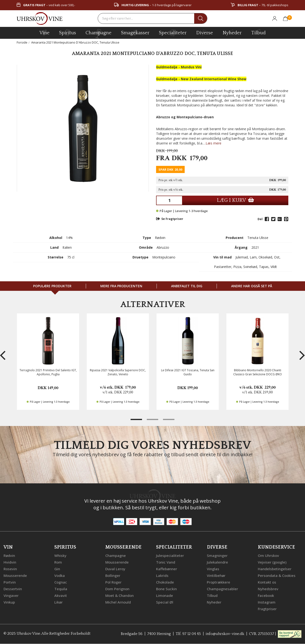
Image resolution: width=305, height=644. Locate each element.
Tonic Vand (166, 562)
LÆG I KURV (235, 200)
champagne (99, 34)
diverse (205, 32)
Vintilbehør (216, 575)
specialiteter (173, 33)
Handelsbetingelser (275, 569)
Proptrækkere (219, 582)
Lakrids (162, 575)
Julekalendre (217, 562)
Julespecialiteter (170, 555)
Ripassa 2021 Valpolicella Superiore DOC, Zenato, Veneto (118, 372)
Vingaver (11, 595)
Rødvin (9, 555)
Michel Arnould (118, 602)
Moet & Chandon (119, 595)
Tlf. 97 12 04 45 (188, 634)
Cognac (61, 582)
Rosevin (10, 569)
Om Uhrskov (268, 555)
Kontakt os (267, 582)
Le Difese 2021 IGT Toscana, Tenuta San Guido (188, 372)
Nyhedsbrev (268, 589)
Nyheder (232, 32)
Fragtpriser (267, 609)
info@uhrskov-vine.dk (225, 634)
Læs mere (213, 143)
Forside (22, 42)
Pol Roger (113, 582)
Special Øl (165, 602)
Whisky (60, 555)
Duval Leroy (115, 569)
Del (260, 219)
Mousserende (15, 575)
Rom (58, 562)
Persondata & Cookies (277, 575)
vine (45, 33)
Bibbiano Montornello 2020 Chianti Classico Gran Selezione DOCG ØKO (258, 372)
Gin (57, 569)
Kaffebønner (167, 569)
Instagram (267, 602)
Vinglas (213, 569)
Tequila (61, 589)
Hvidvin (10, 562)
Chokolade (165, 582)
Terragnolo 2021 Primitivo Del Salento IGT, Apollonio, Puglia (48, 372)
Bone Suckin (166, 589)
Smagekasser (135, 33)
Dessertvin (13, 589)
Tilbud (258, 32)
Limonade (165, 595)
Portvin (10, 582)
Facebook (266, 595)
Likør (58, 602)
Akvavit (61, 595)
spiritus (68, 33)
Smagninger (217, 555)
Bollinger (113, 575)
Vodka (60, 575)
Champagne (116, 555)
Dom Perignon (117, 589)
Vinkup (9, 602)
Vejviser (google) (272, 562)
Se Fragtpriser (170, 219)
